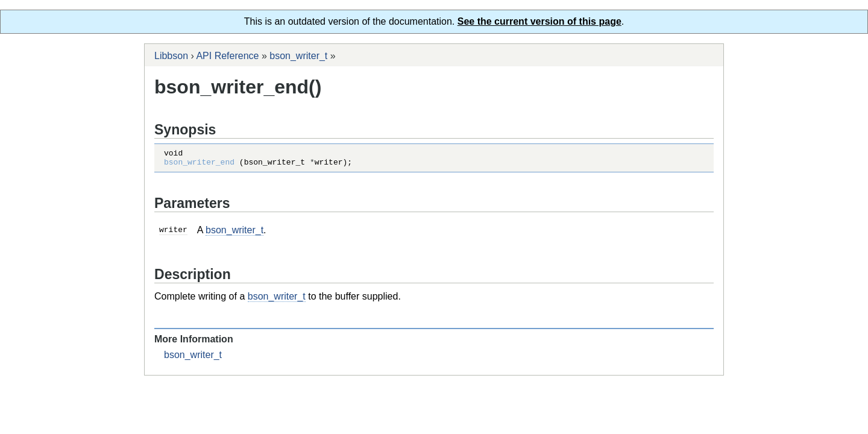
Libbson (171, 56)
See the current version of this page (539, 21)
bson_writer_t (298, 56)
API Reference (227, 56)
